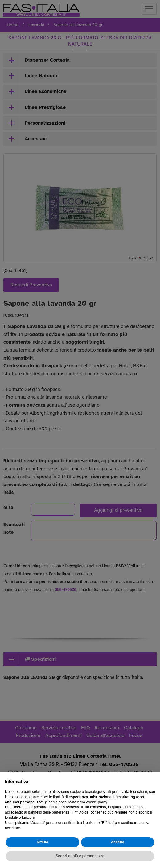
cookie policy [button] (96, 802)
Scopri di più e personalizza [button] (80, 856)
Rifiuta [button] (42, 842)
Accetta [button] (118, 842)
